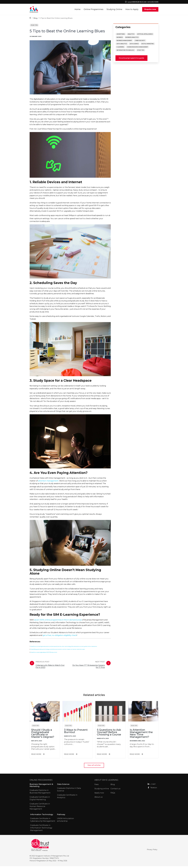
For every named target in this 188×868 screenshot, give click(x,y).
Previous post (48, 666)
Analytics (131, 36)
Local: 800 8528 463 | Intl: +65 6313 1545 (143, 2)
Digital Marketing (148, 46)
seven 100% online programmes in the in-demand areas (58, 622)
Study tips (34, 27)
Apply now (99, 795)
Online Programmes (94, 10)
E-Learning (120, 49)
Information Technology (125, 52)
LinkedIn (149, 786)
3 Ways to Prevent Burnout (76, 733)
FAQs (113, 795)
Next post (90, 666)
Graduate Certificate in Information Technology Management (41, 830)
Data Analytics (122, 46)
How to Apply (132, 10)
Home (78, 10)
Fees (96, 786)
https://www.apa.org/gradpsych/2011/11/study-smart (44, 654)
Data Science (134, 46)
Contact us (115, 790)
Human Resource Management (137, 49)
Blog (35, 20)
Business (120, 39)
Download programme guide (131, 60)
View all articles (94, 767)
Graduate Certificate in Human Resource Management (40, 808)
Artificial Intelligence (145, 36)
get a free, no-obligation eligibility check (60, 637)
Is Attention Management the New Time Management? (141, 735)
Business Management (124, 42)
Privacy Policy (152, 851)
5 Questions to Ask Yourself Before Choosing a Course (109, 734)
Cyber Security (140, 42)
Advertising (121, 36)
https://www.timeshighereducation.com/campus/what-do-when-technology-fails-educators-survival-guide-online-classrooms (64, 648)
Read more (45, 756)
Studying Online (114, 10)
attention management (48, 483)
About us (98, 799)
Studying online (102, 790)
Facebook (149, 789)
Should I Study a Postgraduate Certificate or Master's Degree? (43, 735)
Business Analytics (132, 39)
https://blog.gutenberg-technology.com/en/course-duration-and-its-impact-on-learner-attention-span (58, 651)
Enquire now (150, 10)
